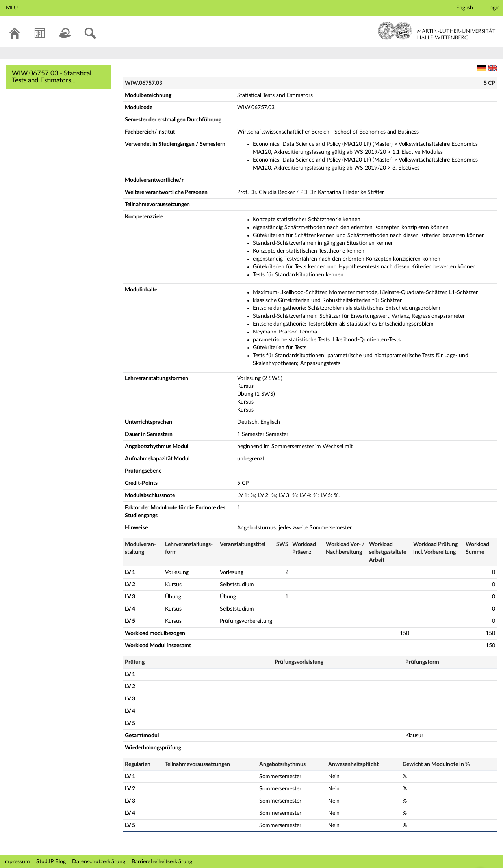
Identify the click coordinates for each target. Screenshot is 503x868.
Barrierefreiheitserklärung (162, 862)
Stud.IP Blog (51, 862)
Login (494, 8)
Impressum (17, 862)
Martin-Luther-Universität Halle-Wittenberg (437, 31)
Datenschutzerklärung (99, 862)
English (465, 8)
